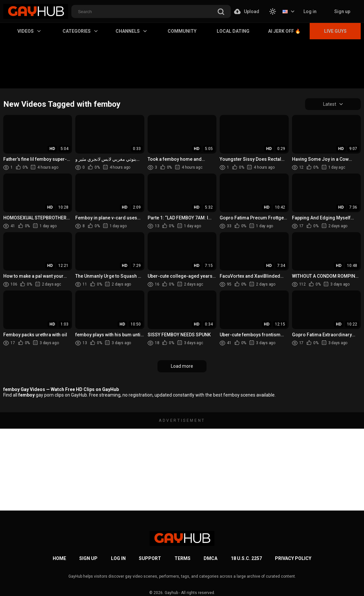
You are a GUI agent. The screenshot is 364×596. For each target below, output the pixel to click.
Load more (182, 366)
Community (182, 31)
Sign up (342, 11)
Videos (29, 31)
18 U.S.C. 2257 (246, 558)
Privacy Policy (293, 558)
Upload (247, 11)
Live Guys (335, 31)
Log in (310, 11)
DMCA (210, 558)
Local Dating (233, 31)
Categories (80, 31)
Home (59, 558)
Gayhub (171, 593)
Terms (182, 558)
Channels (131, 31)
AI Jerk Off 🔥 (284, 31)
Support (150, 558)
